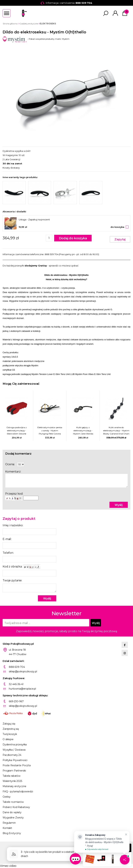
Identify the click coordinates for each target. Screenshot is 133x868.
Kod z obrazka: (21, 567)
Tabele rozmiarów (13, 802)
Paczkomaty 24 (12, 755)
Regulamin (9, 823)
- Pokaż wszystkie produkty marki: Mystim (36, 39)
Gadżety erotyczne (29, 24)
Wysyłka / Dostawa (14, 750)
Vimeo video (8, 866)
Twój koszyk (10, 734)
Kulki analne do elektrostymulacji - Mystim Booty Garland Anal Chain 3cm (116, 431)
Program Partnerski (14, 771)
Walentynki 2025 (12, 781)
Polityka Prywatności (15, 760)
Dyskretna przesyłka (15, 745)
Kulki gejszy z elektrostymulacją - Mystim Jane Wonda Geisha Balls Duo (83, 431)
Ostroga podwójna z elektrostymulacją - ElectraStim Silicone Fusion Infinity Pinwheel (16, 431)
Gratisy (7, 797)
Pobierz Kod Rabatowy (16, 807)
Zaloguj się (9, 724)
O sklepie (8, 739)
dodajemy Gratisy (36, 266)
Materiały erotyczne (14, 786)
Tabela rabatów (12, 776)
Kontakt (7, 828)
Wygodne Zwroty (13, 818)
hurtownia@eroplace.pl (22, 689)
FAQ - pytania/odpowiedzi (18, 791)
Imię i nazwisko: (13, 525)
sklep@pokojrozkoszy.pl (23, 671)
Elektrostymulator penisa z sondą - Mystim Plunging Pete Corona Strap (50, 431)
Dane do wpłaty (12, 812)
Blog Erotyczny (12, 833)
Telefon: (8, 553)
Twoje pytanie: (12, 580)
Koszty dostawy (11, 168)
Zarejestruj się (11, 729)
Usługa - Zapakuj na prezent (34, 219)
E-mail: (7, 539)
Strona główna (10, 24)
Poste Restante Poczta (17, 765)
